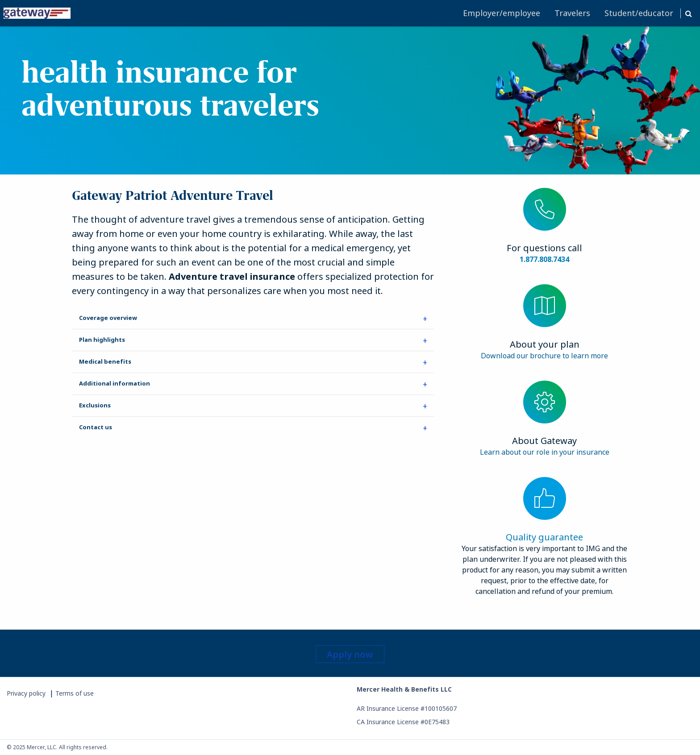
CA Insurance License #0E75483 (403, 722)
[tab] (253, 318)
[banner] (350, 100)
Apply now (350, 654)
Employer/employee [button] (502, 13)
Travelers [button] (572, 13)
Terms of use (75, 693)
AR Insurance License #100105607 (407, 708)
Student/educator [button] (639, 13)
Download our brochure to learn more (544, 356)
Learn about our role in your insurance (545, 452)
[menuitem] (230, 13)
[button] (688, 13)
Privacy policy (26, 693)
